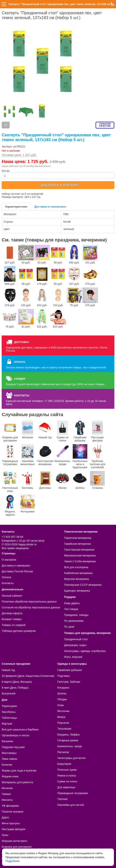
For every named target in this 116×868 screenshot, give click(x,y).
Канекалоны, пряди (62, 455)
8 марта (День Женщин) (17, 682)
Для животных (66, 787)
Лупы (5, 835)
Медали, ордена (10, 505)
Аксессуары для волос (72, 758)
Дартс (5, 817)
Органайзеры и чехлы (15, 735)
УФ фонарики (10, 806)
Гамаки (6, 794)
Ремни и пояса (67, 776)
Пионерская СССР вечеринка (83, 585)
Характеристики (16, 207)
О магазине (9, 560)
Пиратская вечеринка (78, 538)
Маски (62, 480)
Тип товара (71, 609)
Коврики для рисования (10, 431)
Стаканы (97, 480)
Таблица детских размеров (19, 631)
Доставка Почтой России (17, 571)
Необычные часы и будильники (80, 457)
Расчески (63, 752)
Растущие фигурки (97, 431)
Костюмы (28, 480)
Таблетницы (9, 718)
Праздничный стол (76, 639)
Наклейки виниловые (28, 455)
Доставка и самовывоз (50, 207)
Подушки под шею (13, 747)
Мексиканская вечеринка (80, 555)
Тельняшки (64, 729)
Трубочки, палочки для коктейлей (98, 457)
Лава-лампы (9, 759)
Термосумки (9, 706)
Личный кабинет (12, 596)
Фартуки (7, 724)
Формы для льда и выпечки (19, 771)
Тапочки (62, 799)
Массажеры (9, 753)
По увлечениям (74, 621)
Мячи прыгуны (11, 823)
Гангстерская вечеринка (45, 455)
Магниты (7, 800)
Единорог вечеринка (77, 591)
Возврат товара (11, 619)
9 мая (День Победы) (15, 688)
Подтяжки (64, 676)
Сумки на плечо (62, 431)
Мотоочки (64, 711)
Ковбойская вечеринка (78, 573)
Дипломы (45, 480)
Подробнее (12, 861)
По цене (69, 627)
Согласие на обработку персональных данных (31, 607)
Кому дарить (72, 603)
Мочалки (28, 430)
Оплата (6, 577)
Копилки (7, 765)
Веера (61, 717)
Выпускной (8, 693)
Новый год (45, 430)
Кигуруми (63, 688)
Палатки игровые (13, 812)
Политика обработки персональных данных (29, 602)
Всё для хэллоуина (76, 567)
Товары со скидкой (13, 625)
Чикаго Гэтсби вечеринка (80, 561)
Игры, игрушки (73, 657)
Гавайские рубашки (80, 431)
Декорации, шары (75, 645)
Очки (61, 705)
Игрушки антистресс (14, 841)
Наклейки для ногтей (71, 805)
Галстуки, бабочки (69, 682)
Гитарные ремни (68, 740)
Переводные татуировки (10, 455)
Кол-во (58, 174)
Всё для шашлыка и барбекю (20, 729)
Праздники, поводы (76, 615)
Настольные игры (10, 482)
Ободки (62, 699)
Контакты (8, 583)
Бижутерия (64, 764)
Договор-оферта (12, 613)
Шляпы (80, 480)
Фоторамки (28, 504)
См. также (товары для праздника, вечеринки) (54, 240)
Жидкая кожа (10, 776)
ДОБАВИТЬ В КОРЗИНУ (59, 185)
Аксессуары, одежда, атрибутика (85, 651)
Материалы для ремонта (17, 782)
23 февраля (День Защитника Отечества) (28, 676)
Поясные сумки (67, 770)
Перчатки (63, 723)
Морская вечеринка (76, 579)
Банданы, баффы (69, 735)
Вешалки (7, 741)
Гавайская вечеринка (78, 544)
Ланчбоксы (9, 712)
